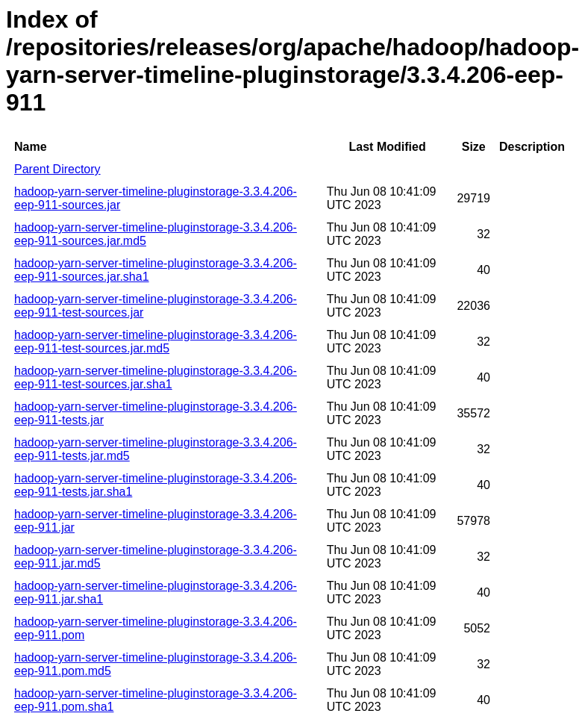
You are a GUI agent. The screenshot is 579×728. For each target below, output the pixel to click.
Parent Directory (57, 169)
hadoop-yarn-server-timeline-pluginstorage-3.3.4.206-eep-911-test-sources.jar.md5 (156, 342)
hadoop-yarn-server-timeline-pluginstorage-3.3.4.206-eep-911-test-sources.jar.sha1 (156, 377)
